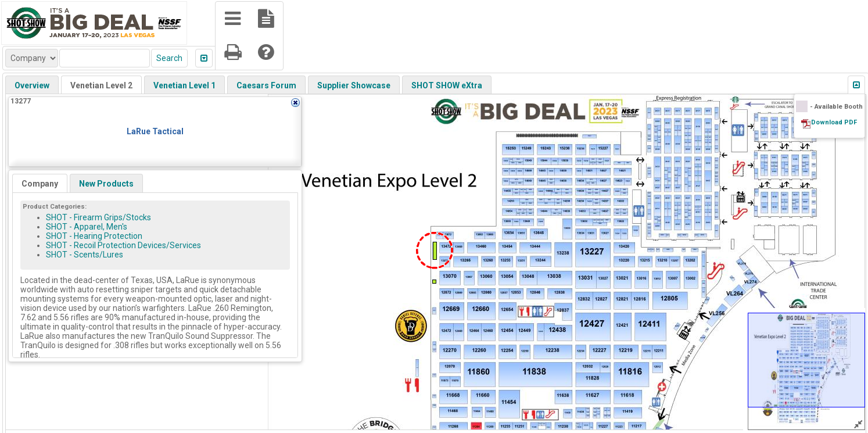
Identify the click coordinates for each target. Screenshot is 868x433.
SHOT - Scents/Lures (85, 255)
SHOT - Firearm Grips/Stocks (98, 217)
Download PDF (834, 122)
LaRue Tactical (155, 131)
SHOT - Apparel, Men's (87, 227)
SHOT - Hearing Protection (94, 236)
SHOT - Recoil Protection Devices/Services (123, 245)
